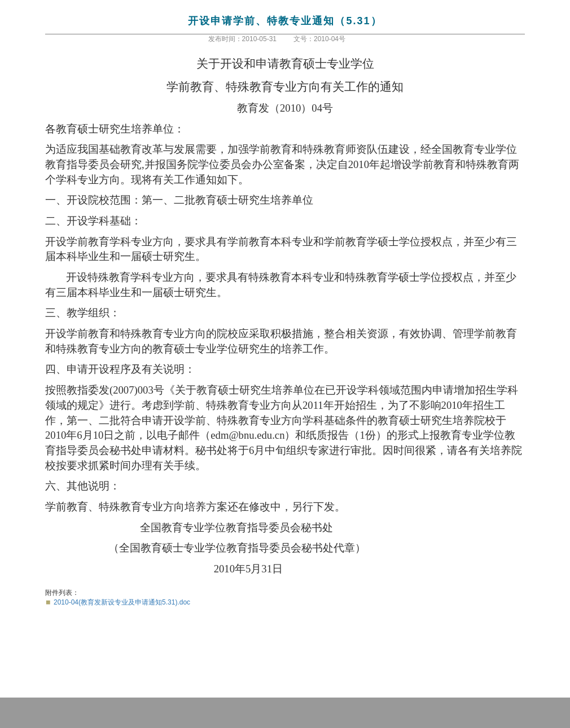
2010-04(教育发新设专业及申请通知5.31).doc (122, 602)
